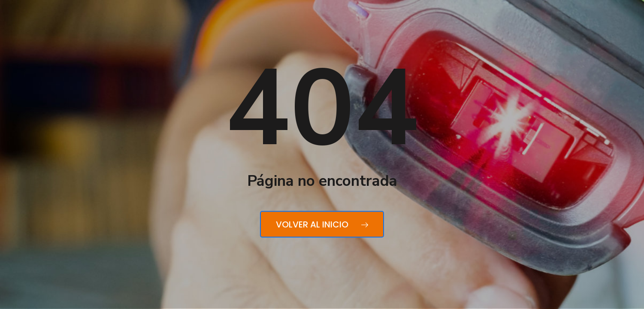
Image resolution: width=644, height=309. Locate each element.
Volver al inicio (322, 224)
